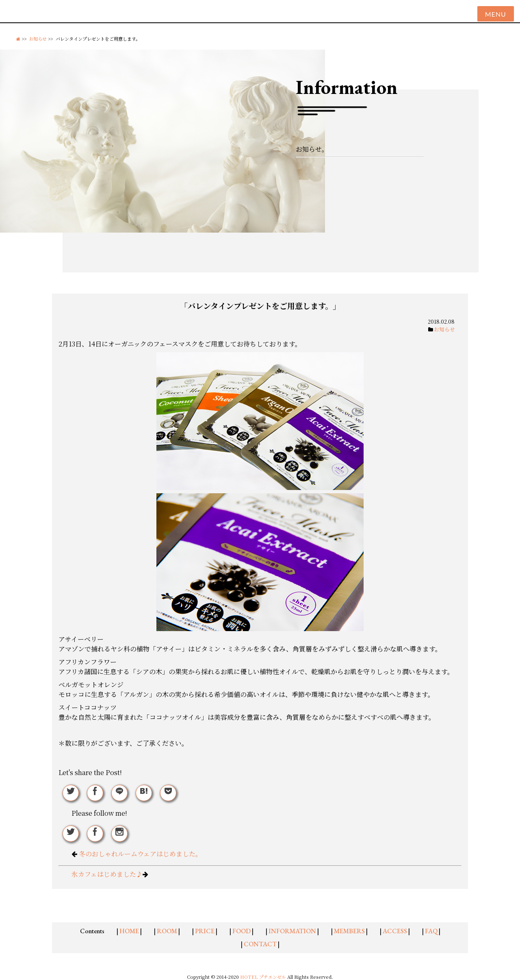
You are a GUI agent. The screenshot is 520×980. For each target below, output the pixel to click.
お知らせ (38, 39)
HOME (129, 931)
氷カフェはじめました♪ (107, 874)
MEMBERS (349, 931)
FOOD (242, 931)
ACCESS (395, 931)
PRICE (205, 931)
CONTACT (260, 944)
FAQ (431, 931)
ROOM (167, 931)
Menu (496, 14)
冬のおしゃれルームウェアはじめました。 (140, 854)
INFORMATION (292, 931)
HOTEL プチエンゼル (264, 977)
